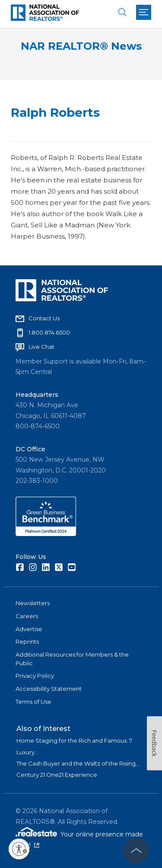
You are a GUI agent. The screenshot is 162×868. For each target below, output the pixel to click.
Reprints (27, 641)
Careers (27, 616)
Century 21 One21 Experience (57, 775)
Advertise (29, 629)
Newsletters (33, 603)
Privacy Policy (35, 676)
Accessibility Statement (49, 689)
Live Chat (41, 347)
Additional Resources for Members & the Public (72, 659)
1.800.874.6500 (49, 332)
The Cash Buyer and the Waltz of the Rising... (78, 763)
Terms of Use (33, 702)
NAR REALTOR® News (81, 46)
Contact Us (44, 318)
